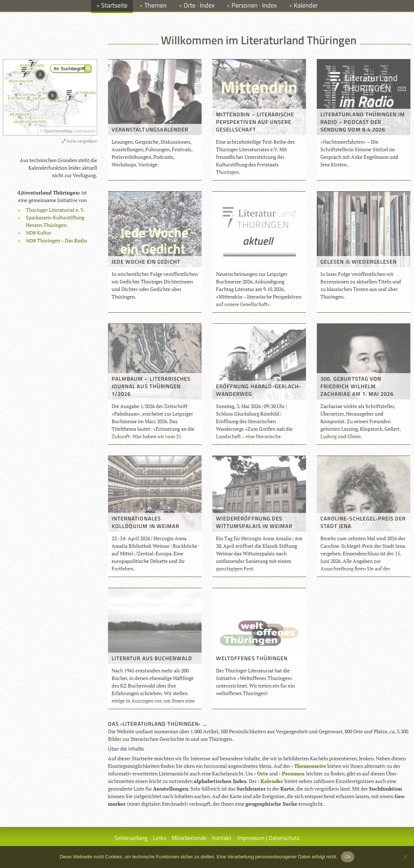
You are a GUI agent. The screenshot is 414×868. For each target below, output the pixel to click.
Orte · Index (199, 5)
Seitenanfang (131, 838)
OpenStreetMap (58, 131)
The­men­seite (310, 766)
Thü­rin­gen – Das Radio (57, 240)
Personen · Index (254, 5)
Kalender (306, 5)
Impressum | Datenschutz (268, 838)
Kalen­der (272, 781)
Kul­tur (39, 232)
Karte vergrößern (80, 141)
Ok (348, 857)
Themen (156, 5)
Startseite (114, 5)
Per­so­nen (293, 773)
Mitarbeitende (189, 838)
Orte (263, 773)
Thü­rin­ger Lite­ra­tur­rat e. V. (55, 210)
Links (159, 838)
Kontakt (222, 838)
